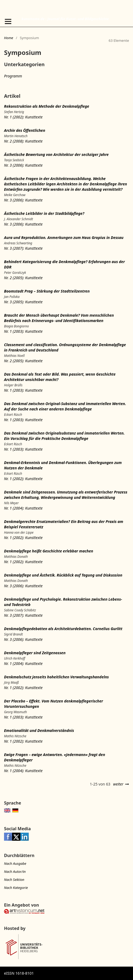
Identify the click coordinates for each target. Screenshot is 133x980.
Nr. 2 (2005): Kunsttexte (23, 278)
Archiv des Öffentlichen (25, 130)
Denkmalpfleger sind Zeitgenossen (35, 653)
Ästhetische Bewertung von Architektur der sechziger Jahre (56, 154)
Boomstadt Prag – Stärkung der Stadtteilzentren (47, 291)
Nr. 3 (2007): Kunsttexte (23, 248)
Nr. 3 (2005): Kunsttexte (23, 302)
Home (9, 38)
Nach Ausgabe (15, 863)
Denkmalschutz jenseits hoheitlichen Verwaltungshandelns (56, 677)
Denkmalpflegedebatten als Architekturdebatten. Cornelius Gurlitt (63, 629)
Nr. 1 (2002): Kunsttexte (23, 117)
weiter (118, 784)
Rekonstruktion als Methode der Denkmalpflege (47, 106)
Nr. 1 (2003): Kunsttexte (23, 331)
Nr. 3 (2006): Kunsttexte (23, 165)
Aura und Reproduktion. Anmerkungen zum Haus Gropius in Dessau (64, 237)
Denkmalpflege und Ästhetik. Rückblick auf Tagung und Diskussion (63, 575)
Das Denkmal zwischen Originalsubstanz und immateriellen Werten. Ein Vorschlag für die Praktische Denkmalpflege (64, 436)
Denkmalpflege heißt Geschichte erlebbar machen (49, 551)
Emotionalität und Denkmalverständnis (39, 730)
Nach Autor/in (15, 871)
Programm (13, 76)
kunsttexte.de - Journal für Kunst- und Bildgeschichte (65, 19)
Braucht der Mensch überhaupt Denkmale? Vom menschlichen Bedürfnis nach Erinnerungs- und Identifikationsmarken (59, 318)
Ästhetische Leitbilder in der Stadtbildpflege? (44, 213)
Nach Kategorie (16, 888)
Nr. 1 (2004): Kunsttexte (23, 508)
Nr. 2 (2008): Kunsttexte (23, 141)
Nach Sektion (14, 880)
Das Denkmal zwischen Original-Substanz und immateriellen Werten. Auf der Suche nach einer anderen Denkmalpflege (65, 406)
